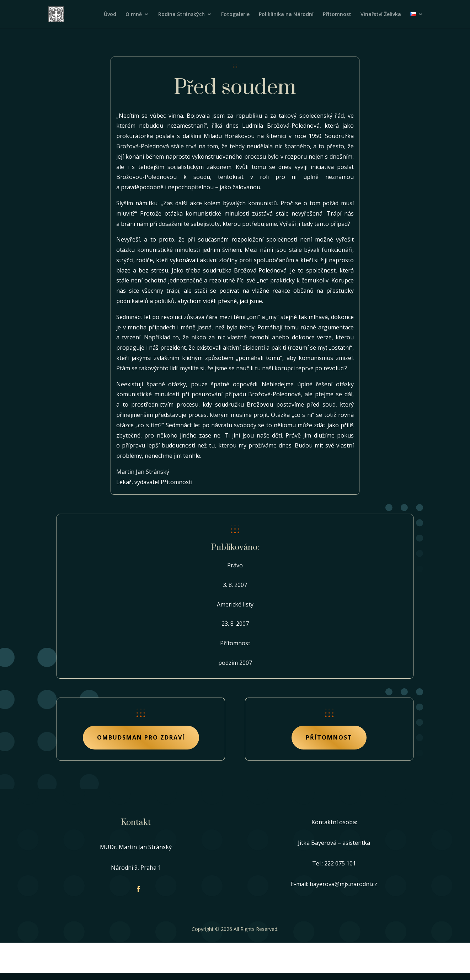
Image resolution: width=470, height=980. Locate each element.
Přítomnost (337, 15)
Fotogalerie (235, 15)
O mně (134, 15)
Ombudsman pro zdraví (141, 737)
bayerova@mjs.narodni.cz (343, 884)
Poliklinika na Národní (286, 15)
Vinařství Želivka (381, 15)
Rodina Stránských (181, 15)
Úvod (110, 15)
